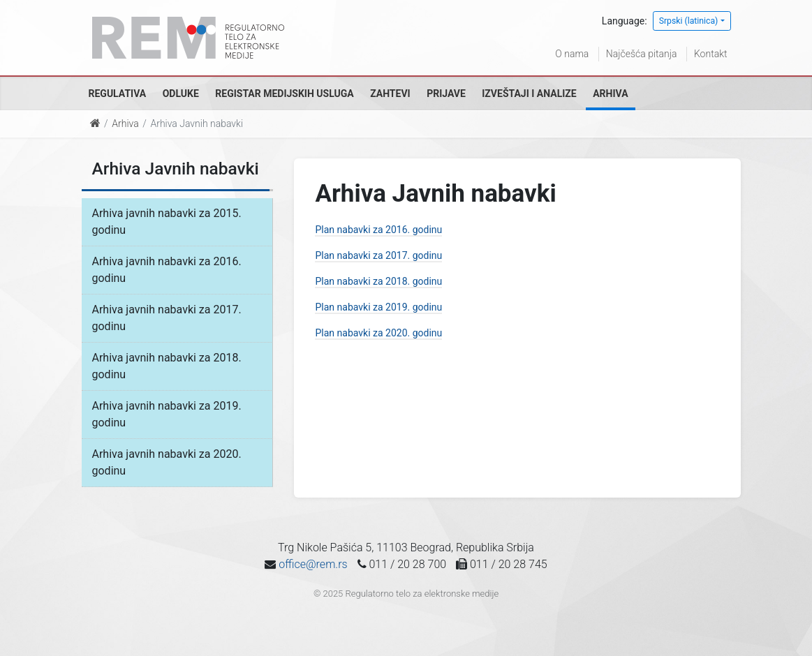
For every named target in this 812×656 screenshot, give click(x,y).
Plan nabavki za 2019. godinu (378, 307)
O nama (572, 54)
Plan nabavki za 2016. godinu (378, 230)
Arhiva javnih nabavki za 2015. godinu (167, 222)
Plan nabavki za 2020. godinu (378, 333)
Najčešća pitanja (642, 54)
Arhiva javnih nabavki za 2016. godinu (167, 270)
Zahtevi (390, 94)
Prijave (446, 94)
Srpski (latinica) (689, 21)
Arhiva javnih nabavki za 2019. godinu (167, 414)
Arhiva (610, 94)
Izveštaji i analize (529, 94)
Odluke (181, 94)
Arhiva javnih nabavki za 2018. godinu (167, 366)
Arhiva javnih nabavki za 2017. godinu (167, 318)
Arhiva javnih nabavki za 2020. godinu (167, 462)
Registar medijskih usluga (284, 94)
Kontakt (711, 54)
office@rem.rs (313, 564)
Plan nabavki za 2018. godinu (378, 281)
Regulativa (118, 94)
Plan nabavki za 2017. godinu (378, 255)
